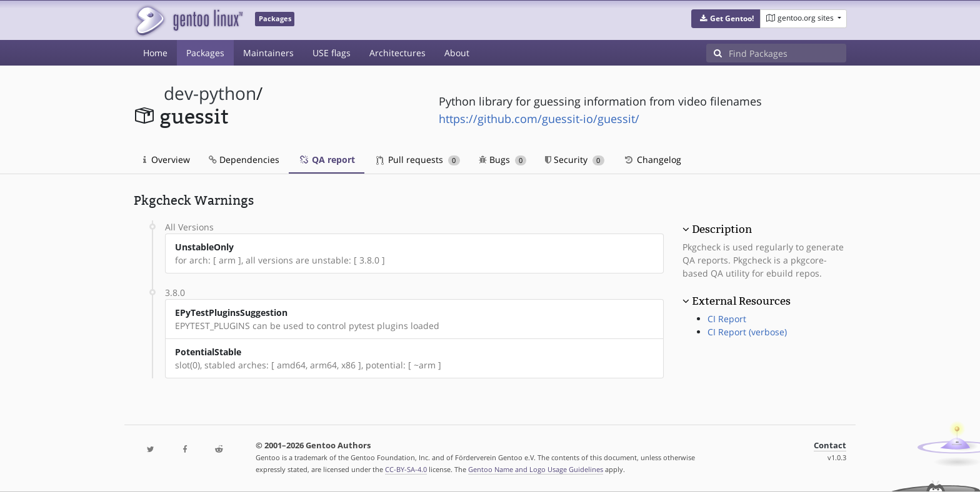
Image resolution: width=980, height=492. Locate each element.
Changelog (652, 160)
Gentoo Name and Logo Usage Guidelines (536, 469)
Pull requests (418, 160)
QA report (327, 160)
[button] (726, 19)
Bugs (503, 160)
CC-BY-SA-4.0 (406, 469)
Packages (205, 53)
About (457, 53)
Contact (830, 445)
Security (575, 160)
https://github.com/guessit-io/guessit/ (539, 119)
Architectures (397, 53)
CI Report (727, 319)
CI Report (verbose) (747, 332)
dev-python (210, 93)
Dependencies (244, 160)
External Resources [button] (741, 301)
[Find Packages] (787, 53)
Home (155, 53)
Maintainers (268, 53)
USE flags (332, 53)
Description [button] (722, 229)
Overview (167, 160)
